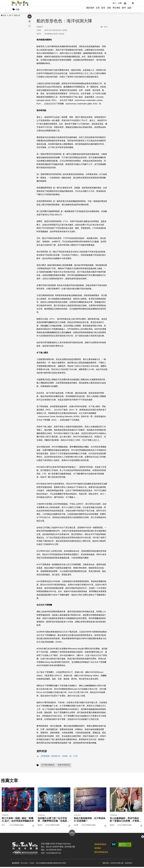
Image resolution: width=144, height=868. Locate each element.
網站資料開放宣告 (101, 853)
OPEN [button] (72, 834)
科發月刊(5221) (64, 765)
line (29, 50)
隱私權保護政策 (100, 845)
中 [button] (30, 55)
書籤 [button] (30, 64)
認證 (129, 10)
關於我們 (90, 10)
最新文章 (17, 16)
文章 (98, 10)
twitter (30, 46)
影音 (103, 10)
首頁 (3, 16)
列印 (30, 60)
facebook (30, 41)
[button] (130, 3)
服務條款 (98, 849)
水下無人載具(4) (48, 765)
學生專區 (116, 10)
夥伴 (124, 10)
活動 (109, 10)
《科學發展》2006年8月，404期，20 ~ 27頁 (59, 756)
